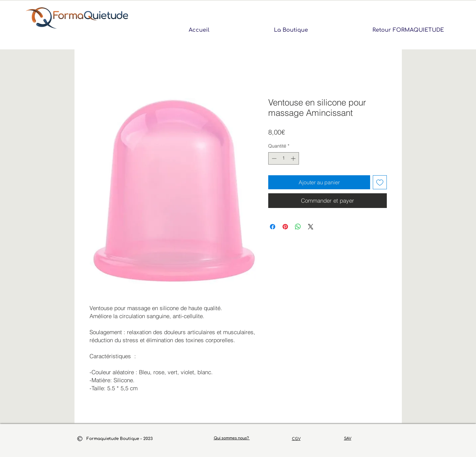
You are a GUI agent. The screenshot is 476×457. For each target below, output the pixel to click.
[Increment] (294, 158)
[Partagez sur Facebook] (273, 227)
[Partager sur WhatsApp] (298, 227)
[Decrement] (273, 158)
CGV (296, 439)
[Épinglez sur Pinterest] (285, 227)
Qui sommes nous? (232, 438)
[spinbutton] (284, 158)
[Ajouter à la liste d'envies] (380, 182)
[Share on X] (311, 227)
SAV (348, 438)
